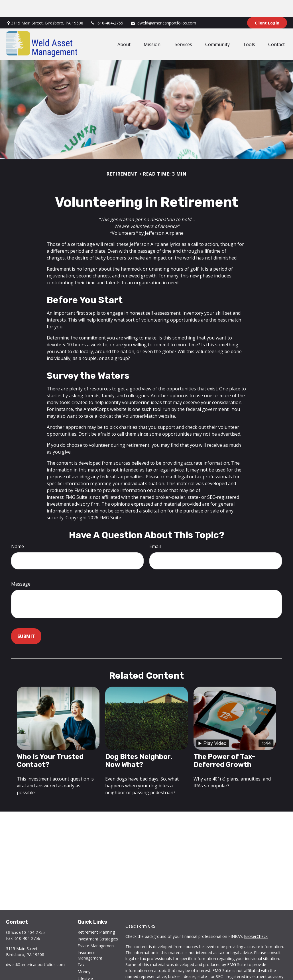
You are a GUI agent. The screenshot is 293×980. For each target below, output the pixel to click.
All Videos (86, 975)
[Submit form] (26, 619)
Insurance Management (90, 938)
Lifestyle (85, 961)
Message (21, 567)
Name (18, 529)
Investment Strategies (98, 922)
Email (155, 529)
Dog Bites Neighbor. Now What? (139, 744)
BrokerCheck (256, 919)
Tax (81, 948)
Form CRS (146, 909)
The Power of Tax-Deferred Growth (224, 744)
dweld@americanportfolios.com (163, 6)
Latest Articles (91, 968)
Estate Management (96, 929)
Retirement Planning (96, 915)
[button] (124, 27)
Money (84, 955)
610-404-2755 (107, 6)
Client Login (267, 6)
